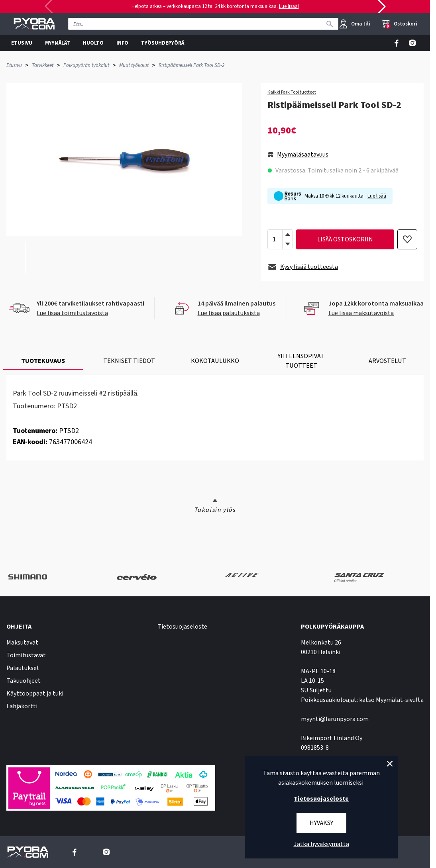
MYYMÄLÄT (58, 43)
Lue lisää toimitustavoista (72, 313)
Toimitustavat (26, 655)
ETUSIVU (22, 43)
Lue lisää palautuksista (229, 313)
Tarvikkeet (43, 65)
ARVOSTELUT (387, 361)
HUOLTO (93, 43)
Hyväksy (321, 823)
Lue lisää (377, 196)
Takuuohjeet (24, 681)
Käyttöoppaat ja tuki (35, 694)
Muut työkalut (134, 65)
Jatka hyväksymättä (321, 844)
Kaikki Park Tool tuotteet (292, 92)
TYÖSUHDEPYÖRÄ (163, 43)
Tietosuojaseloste (182, 627)
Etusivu (14, 65)
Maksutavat (22, 643)
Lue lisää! (289, 6)
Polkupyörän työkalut (86, 65)
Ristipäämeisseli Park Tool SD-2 (191, 65)
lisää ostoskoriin (345, 239)
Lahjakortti (22, 706)
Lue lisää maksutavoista (361, 313)
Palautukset (23, 668)
